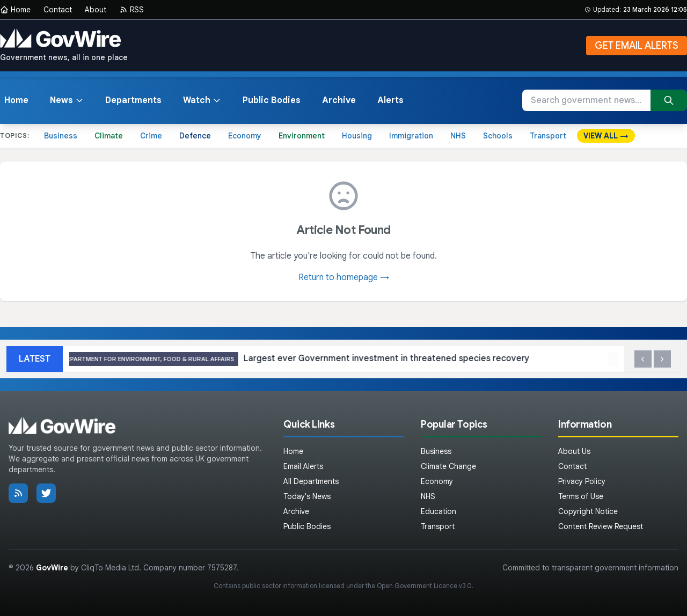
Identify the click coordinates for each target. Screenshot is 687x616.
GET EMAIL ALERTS (637, 46)
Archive (339, 100)
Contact (58, 10)
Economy (245, 136)
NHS (458, 136)
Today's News (307, 496)
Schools (498, 136)
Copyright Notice (588, 511)
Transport (548, 136)
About (96, 10)
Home (15, 10)
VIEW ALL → (606, 136)
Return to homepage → (344, 277)
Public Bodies (272, 100)
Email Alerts (303, 466)
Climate (109, 136)
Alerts (390, 100)
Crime (151, 136)
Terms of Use (581, 496)
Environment (302, 136)
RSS (131, 10)
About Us (574, 451)
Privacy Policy (582, 481)
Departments (133, 100)
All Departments (311, 481)
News (67, 100)
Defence (195, 136)
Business (61, 136)
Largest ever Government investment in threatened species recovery (305, 359)
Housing (357, 136)
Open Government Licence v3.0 (424, 586)
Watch (202, 100)
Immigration (411, 136)
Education (438, 511)
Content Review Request (601, 526)
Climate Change (448, 466)
